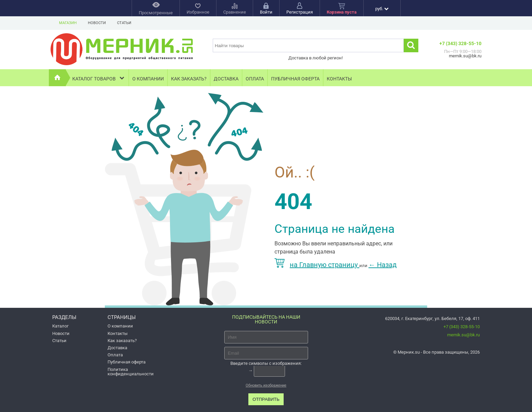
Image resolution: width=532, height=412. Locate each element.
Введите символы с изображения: (266, 363)
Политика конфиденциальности (131, 372)
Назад (383, 265)
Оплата (255, 79)
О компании (148, 79)
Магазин (68, 23)
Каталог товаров (99, 78)
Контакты (339, 79)
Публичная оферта (295, 79)
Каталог (60, 326)
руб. (382, 9)
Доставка (226, 79)
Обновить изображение (266, 385)
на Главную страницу (317, 265)
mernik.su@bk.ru (463, 335)
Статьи (124, 23)
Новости (97, 23)
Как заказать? (189, 79)
